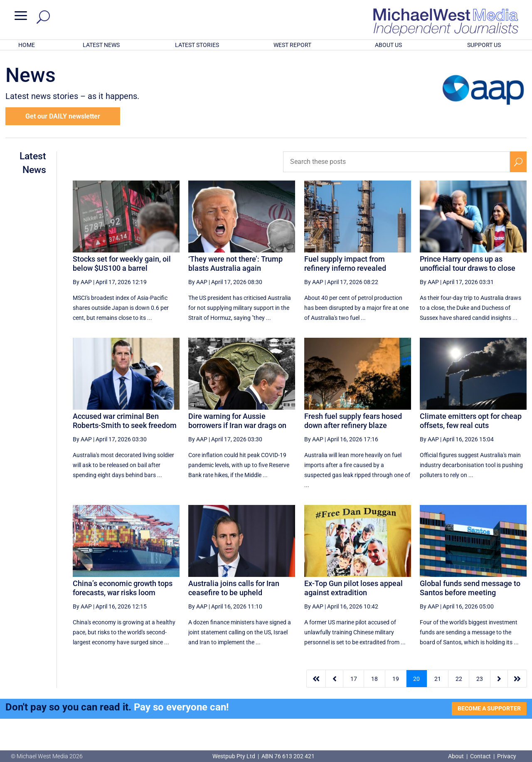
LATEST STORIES (197, 45)
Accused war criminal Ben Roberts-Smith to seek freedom (125, 421)
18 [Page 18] (374, 679)
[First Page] (316, 679)
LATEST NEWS (101, 45)
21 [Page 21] (438, 679)
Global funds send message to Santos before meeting (470, 588)
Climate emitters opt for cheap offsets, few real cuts (471, 421)
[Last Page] (517, 679)
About (457, 756)
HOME (27, 45)
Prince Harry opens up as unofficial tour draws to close (468, 263)
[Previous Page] (334, 679)
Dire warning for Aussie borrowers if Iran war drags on (237, 421)
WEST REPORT (292, 45)
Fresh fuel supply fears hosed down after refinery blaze (353, 421)
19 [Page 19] (396, 679)
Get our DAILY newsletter (63, 116)
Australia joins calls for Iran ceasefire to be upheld (234, 588)
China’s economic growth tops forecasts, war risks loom (123, 588)
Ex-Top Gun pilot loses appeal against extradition (353, 588)
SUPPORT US (484, 45)
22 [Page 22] (459, 679)
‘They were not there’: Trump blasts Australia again (235, 263)
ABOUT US (388, 45)
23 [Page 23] (480, 679)
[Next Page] (499, 679)
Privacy (507, 756)
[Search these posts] (397, 162)
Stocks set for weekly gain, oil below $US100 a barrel (122, 263)
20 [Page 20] (416, 679)
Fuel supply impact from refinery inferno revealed (345, 263)
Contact (480, 756)
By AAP (82, 282)
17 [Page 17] (354, 679)
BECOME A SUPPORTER (489, 708)
